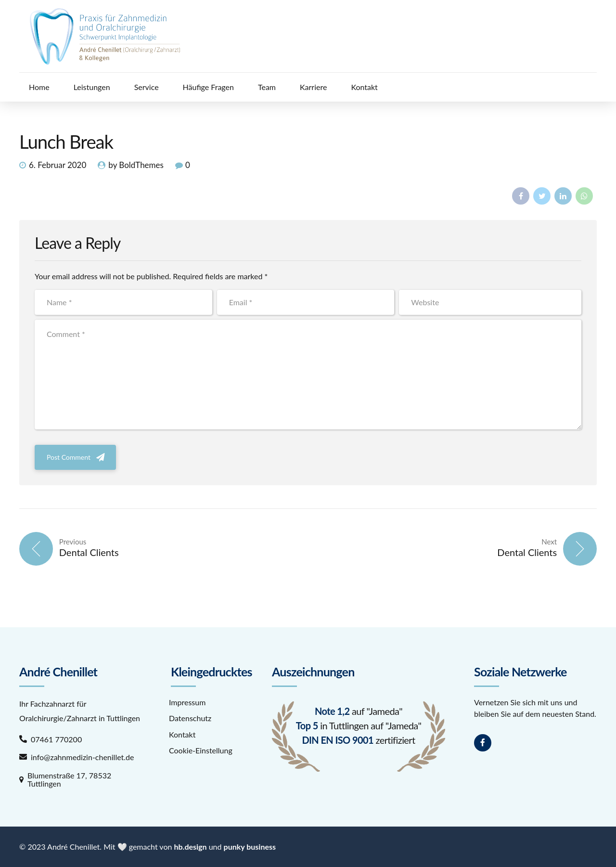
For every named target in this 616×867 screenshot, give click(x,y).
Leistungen (92, 87)
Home (39, 87)
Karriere (313, 87)
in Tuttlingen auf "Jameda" (359, 725)
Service (147, 87)
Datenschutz (190, 718)
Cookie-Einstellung (201, 750)
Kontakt (364, 87)
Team (267, 87)
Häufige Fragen (208, 87)
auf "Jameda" (359, 711)
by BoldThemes (136, 165)
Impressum (187, 702)
